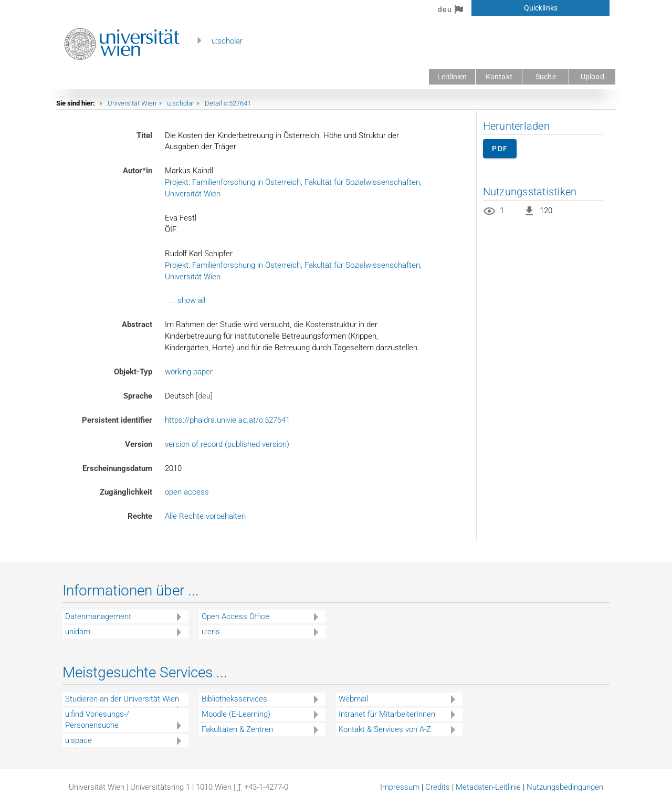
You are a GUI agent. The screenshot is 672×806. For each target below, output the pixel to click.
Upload (592, 77)
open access (187, 492)
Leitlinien (452, 77)
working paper (189, 372)
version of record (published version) (227, 444)
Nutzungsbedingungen (565, 787)
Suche (546, 77)
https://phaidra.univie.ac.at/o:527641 (227, 420)
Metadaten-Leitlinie (488, 787)
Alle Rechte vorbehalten (205, 516)
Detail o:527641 (228, 103)
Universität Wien (132, 103)
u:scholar (227, 41)
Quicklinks (541, 8)
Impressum (400, 787)
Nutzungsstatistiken (530, 192)
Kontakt (499, 77)
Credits (438, 787)
